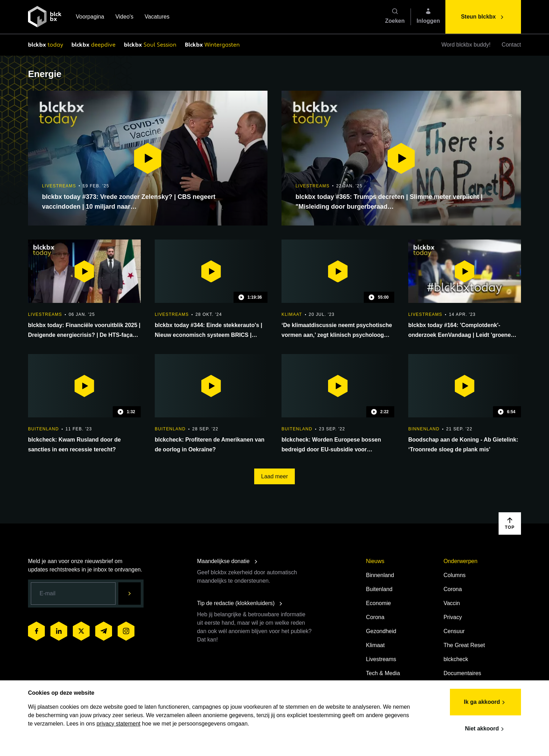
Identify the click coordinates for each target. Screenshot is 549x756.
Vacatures (157, 17)
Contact (511, 45)
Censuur (454, 631)
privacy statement (119, 724)
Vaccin (452, 603)
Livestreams (381, 659)
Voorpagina (90, 17)
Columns (455, 575)
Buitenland (379, 589)
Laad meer (275, 476)
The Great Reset (464, 645)
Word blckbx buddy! (466, 45)
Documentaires (463, 673)
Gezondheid (381, 631)
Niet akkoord (485, 729)
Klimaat (375, 645)
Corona (375, 617)
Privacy (453, 617)
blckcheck (456, 659)
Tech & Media (383, 673)
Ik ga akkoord (485, 702)
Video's (124, 17)
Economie (378, 603)
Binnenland (380, 575)
